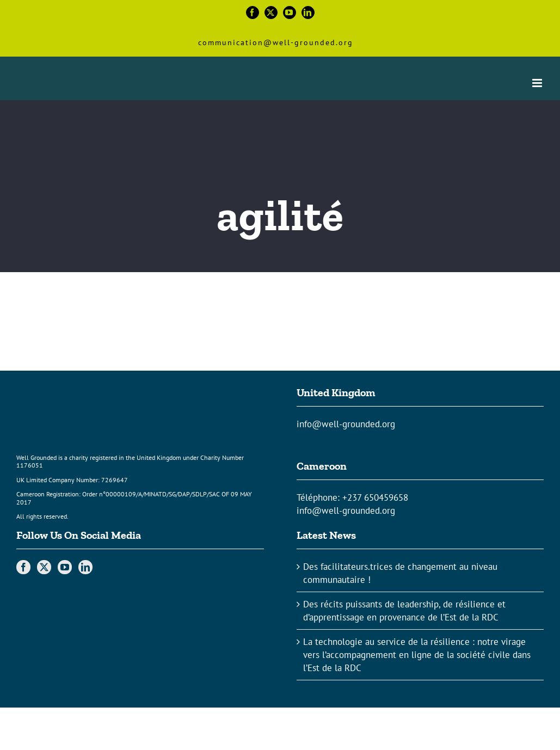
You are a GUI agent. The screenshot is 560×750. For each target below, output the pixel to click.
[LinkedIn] (85, 567)
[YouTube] (65, 567)
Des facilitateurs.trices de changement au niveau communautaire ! (400, 573)
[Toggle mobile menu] (538, 83)
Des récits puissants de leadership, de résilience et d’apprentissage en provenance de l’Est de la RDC (404, 611)
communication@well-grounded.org (276, 42)
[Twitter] (44, 567)
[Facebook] (23, 567)
